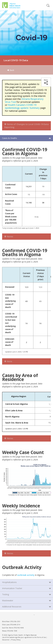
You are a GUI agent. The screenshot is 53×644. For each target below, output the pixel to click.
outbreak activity (26, 575)
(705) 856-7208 (12, 631)
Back (11, 70)
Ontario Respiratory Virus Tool (24, 100)
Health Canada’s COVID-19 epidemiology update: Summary (22, 106)
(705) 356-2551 (15, 621)
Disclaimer (6, 640)
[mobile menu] (38, 7)
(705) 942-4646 (19, 628)
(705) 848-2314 (15, 625)
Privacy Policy (16, 640)
